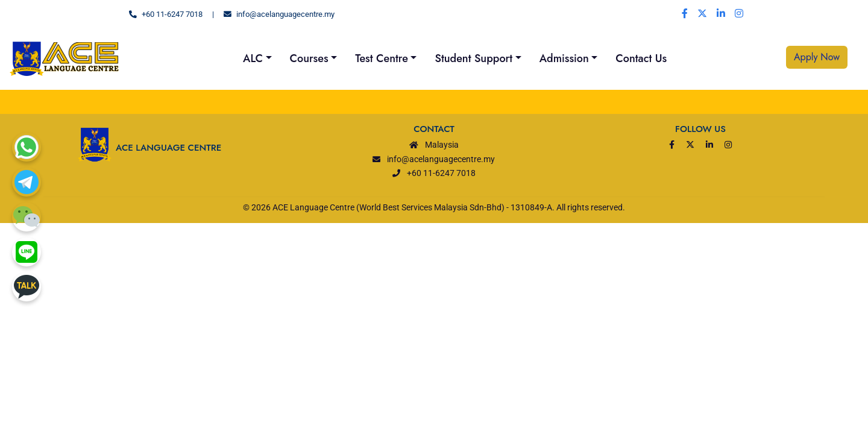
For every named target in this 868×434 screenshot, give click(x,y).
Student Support (473, 58)
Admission (564, 58)
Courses (309, 58)
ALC (253, 58)
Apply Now (817, 57)
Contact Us (641, 58)
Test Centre (382, 58)
